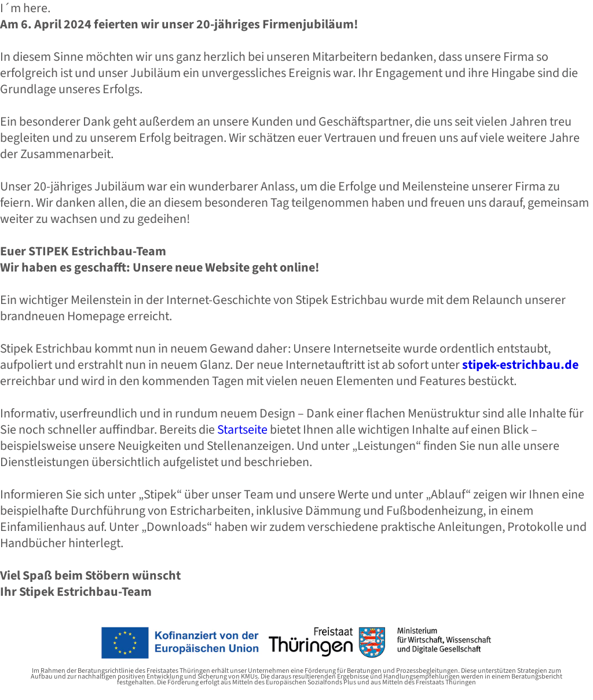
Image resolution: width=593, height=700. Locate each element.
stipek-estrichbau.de (520, 365)
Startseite (242, 430)
